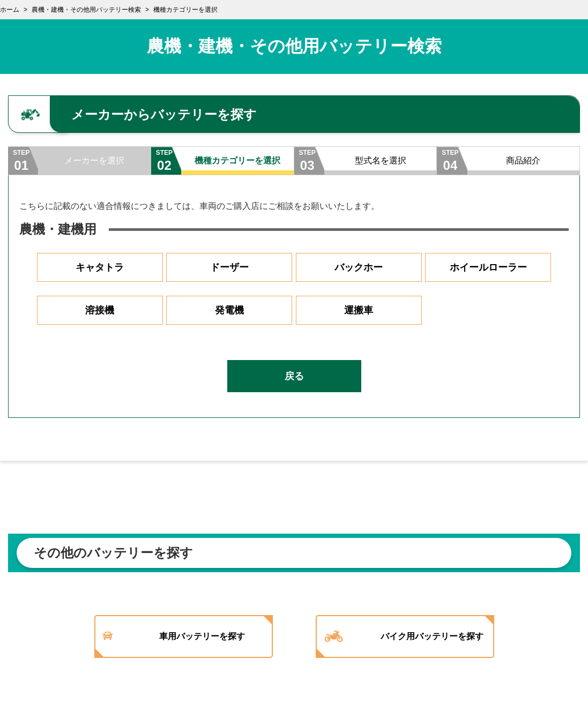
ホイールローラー (488, 267)
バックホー (359, 267)
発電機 (229, 310)
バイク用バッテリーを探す (432, 636)
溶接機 (100, 310)
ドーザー (229, 267)
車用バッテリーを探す (202, 636)
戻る (294, 376)
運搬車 (359, 310)
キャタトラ (100, 267)
